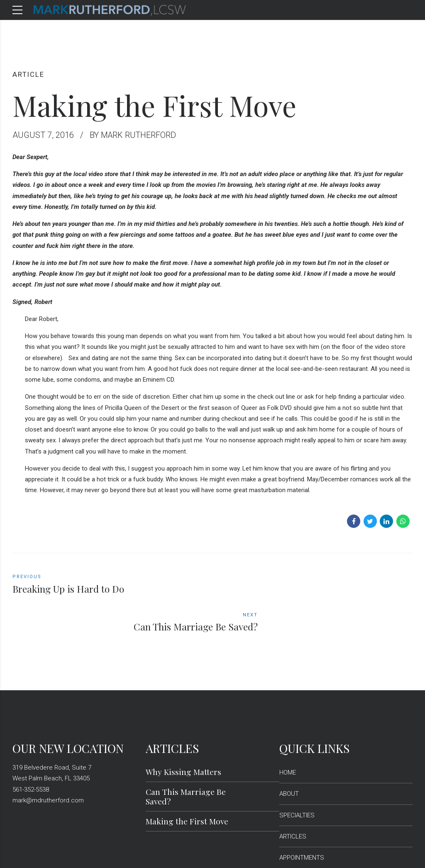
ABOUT (289, 756)
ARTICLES (293, 799)
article (29, 74)
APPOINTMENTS (302, 820)
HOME (288, 735)
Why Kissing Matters (183, 734)
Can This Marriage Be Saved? (186, 759)
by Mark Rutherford (134, 135)
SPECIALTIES (297, 777)
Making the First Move (187, 783)
